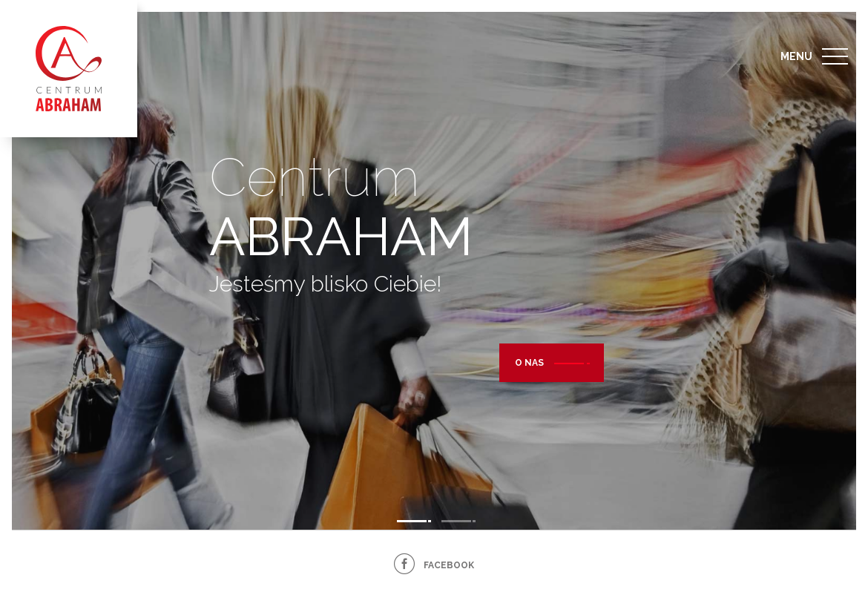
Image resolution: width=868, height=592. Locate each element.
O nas (529, 366)
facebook (449, 565)
